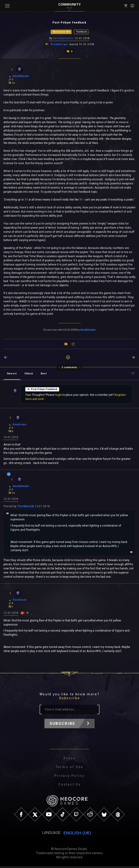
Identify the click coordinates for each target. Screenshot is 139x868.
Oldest (29, 374)
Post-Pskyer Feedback (42, 390)
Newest (12, 374)
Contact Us (69, 786)
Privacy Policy (69, 778)
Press (70, 760)
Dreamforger (59, 45)
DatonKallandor (64, 39)
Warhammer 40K (62, 32)
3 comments (70, 368)
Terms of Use (70, 769)
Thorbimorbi (26, 508)
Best (44, 374)
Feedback (82, 32)
